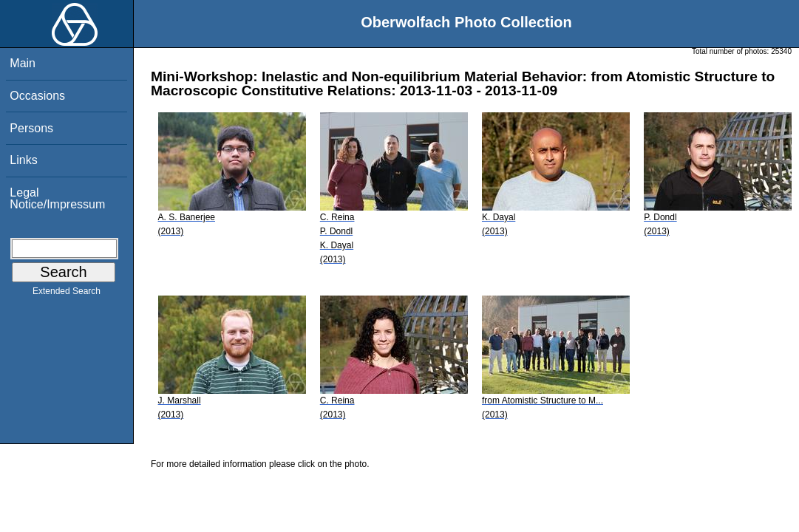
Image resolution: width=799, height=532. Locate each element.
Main (23, 63)
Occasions (37, 96)
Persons (31, 128)
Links (23, 160)
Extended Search (67, 294)
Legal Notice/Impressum (57, 198)
